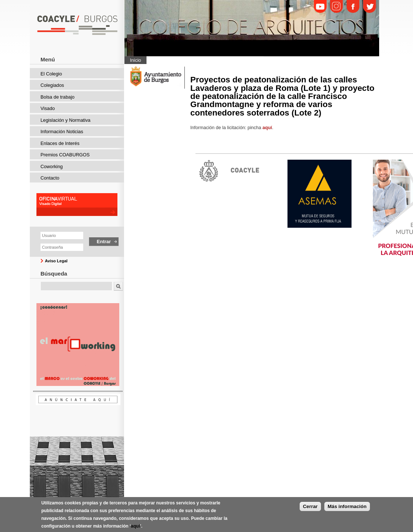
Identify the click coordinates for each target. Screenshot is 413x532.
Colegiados (52, 85)
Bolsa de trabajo (57, 97)
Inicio (135, 60)
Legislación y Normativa (66, 120)
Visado (48, 108)
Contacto (50, 178)
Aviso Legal (56, 261)
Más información (347, 509)
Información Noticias (62, 132)
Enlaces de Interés (60, 143)
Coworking (52, 166)
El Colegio (51, 74)
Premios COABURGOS (65, 155)
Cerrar (310, 509)
